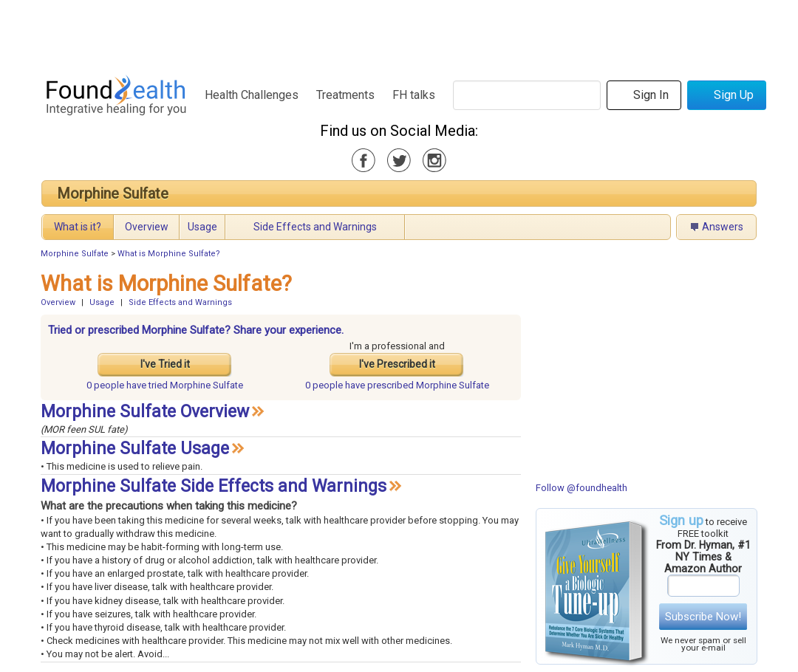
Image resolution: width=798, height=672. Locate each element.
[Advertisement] (398, 33)
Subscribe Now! (703, 617)
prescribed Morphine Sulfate (397, 385)
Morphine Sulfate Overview (145, 412)
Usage (202, 227)
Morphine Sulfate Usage (135, 449)
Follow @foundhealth (582, 488)
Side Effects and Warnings (315, 227)
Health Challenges (252, 95)
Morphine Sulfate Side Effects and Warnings (214, 486)
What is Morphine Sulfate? (169, 254)
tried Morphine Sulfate (165, 385)
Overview (147, 227)
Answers (723, 227)
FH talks (414, 95)
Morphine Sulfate (113, 193)
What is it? (78, 227)
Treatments (345, 95)
